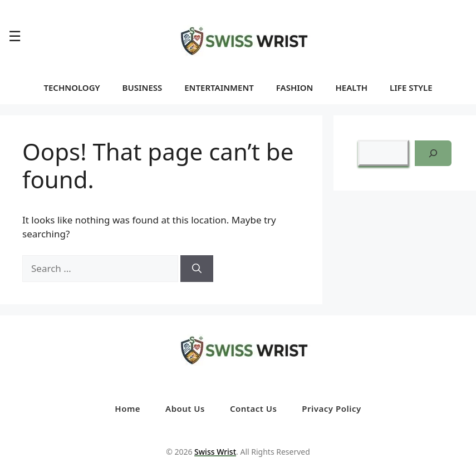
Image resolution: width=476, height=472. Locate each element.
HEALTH (352, 87)
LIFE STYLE (411, 87)
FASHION (295, 87)
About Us (185, 408)
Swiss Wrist (215, 452)
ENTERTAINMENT (219, 87)
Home (127, 408)
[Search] (197, 269)
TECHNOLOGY (72, 87)
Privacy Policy (331, 408)
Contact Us (253, 408)
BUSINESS (143, 87)
